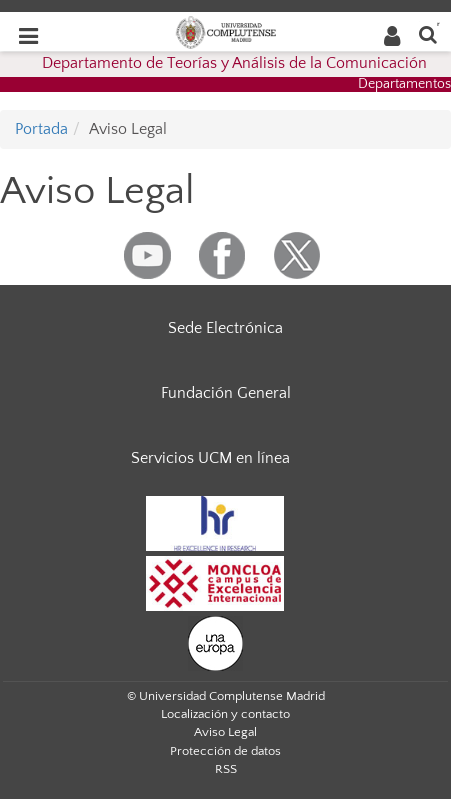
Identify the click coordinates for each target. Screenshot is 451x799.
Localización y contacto (225, 714)
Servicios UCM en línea (210, 458)
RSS (226, 769)
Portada (41, 129)
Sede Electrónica (225, 328)
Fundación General (226, 393)
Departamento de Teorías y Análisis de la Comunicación (234, 63)
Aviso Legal (225, 732)
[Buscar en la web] (428, 33)
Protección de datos (225, 751)
